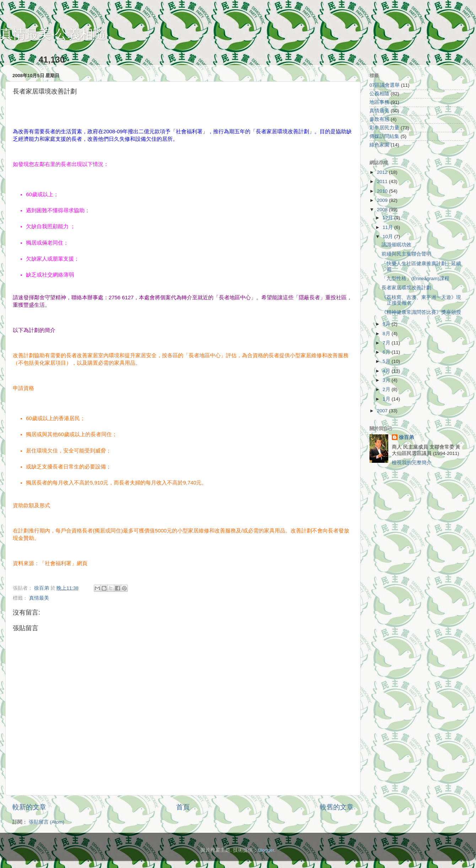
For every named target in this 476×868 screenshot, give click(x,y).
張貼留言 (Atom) (47, 822)
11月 (388, 227)
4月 (387, 371)
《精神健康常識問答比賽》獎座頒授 (421, 312)
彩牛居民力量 (384, 128)
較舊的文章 (337, 807)
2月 (387, 389)
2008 (383, 210)
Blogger (266, 850)
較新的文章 (29, 807)
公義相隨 (379, 94)
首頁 (183, 807)
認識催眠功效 (396, 245)
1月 (387, 399)
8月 (387, 334)
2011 (383, 181)
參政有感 (379, 119)
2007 (383, 411)
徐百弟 (406, 437)
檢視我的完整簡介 (412, 463)
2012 (383, 172)
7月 (387, 343)
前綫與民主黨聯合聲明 (406, 254)
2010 (383, 191)
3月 (387, 380)
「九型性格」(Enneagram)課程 (415, 278)
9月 (387, 324)
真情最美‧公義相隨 (53, 34)
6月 (387, 352)
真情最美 (39, 598)
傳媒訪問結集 (384, 136)
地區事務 (379, 102)
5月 (387, 361)
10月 (388, 237)
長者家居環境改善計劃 (406, 288)
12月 (388, 218)
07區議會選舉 (385, 85)
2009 (383, 200)
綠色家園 (379, 145)
